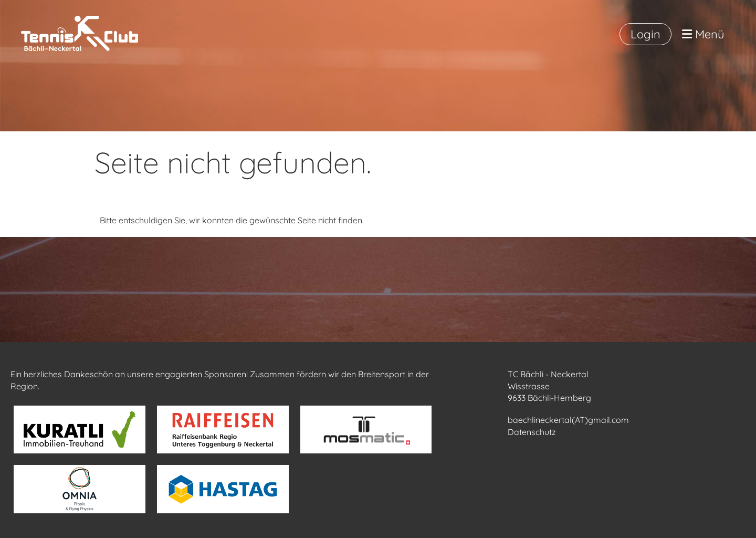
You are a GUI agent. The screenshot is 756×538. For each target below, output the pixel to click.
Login (645, 34)
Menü (703, 34)
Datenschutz (532, 432)
